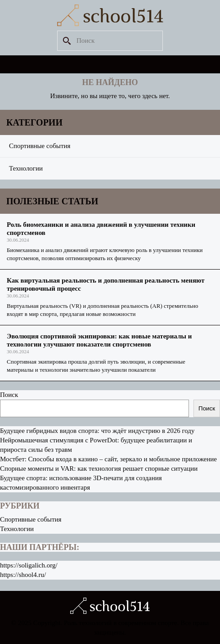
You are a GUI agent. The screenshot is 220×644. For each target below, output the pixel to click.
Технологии (26, 168)
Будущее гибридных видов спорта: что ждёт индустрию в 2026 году (97, 431)
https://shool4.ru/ (23, 575)
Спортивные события (40, 146)
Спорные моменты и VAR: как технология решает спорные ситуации (99, 468)
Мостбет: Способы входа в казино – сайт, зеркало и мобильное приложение (108, 459)
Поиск (9, 395)
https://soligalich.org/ (29, 565)
